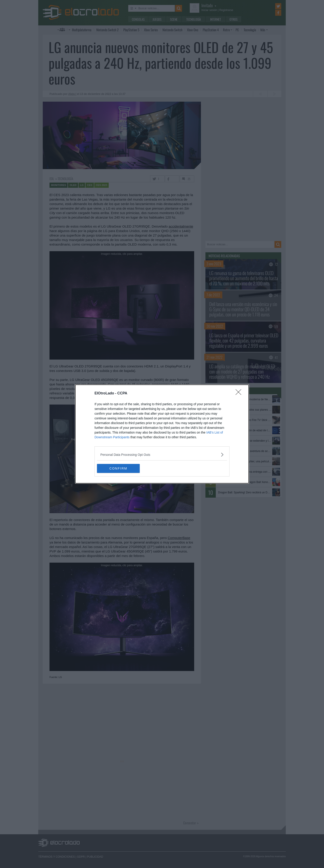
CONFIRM (118, 468)
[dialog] (162, 434)
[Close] (240, 394)
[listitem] (162, 455)
